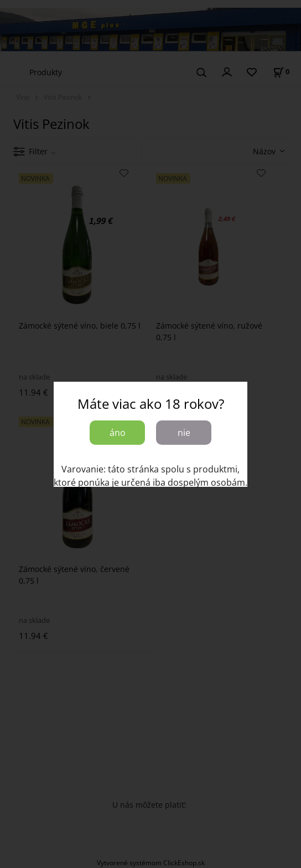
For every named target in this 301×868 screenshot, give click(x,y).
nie (184, 433)
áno (118, 433)
